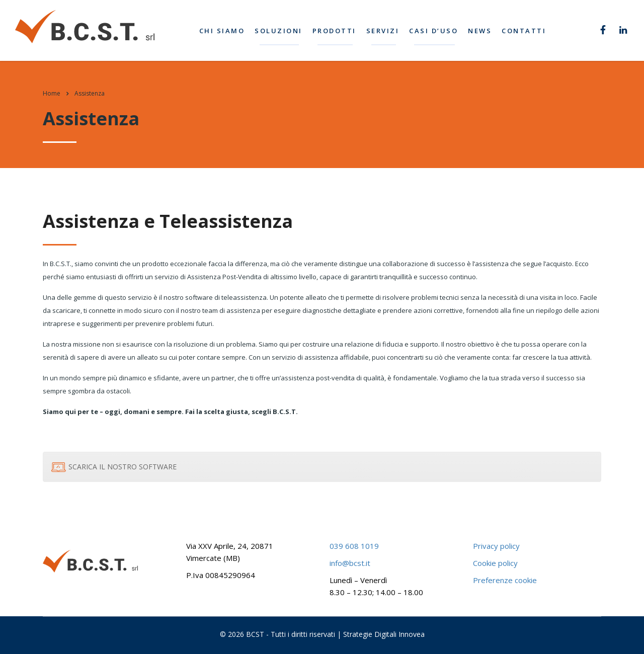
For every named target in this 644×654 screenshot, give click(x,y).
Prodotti (336, 31)
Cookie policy (495, 563)
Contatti (526, 31)
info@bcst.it (350, 563)
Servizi (384, 31)
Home (52, 93)
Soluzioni (280, 31)
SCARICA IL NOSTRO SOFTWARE (114, 467)
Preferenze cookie (505, 580)
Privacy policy (496, 546)
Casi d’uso (435, 31)
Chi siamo (224, 31)
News (482, 31)
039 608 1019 (354, 546)
